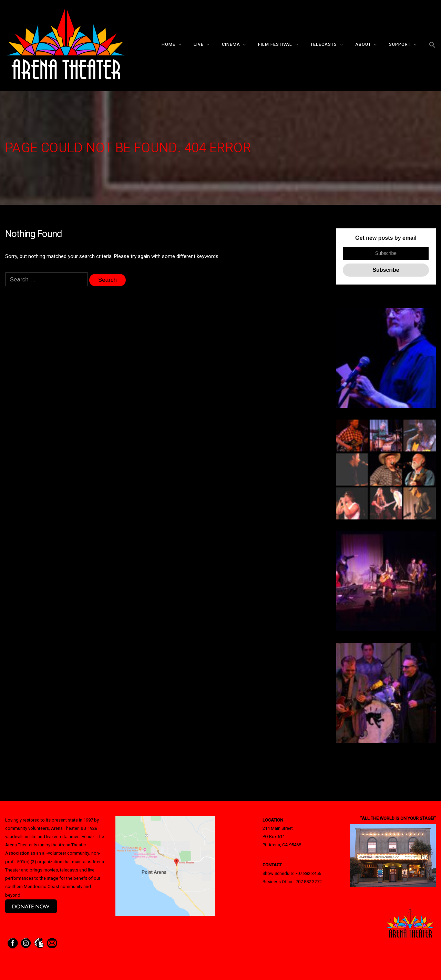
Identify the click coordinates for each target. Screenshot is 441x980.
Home (168, 44)
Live (199, 44)
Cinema (231, 44)
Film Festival (275, 44)
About (363, 44)
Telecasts (324, 44)
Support (400, 44)
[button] (432, 45)
